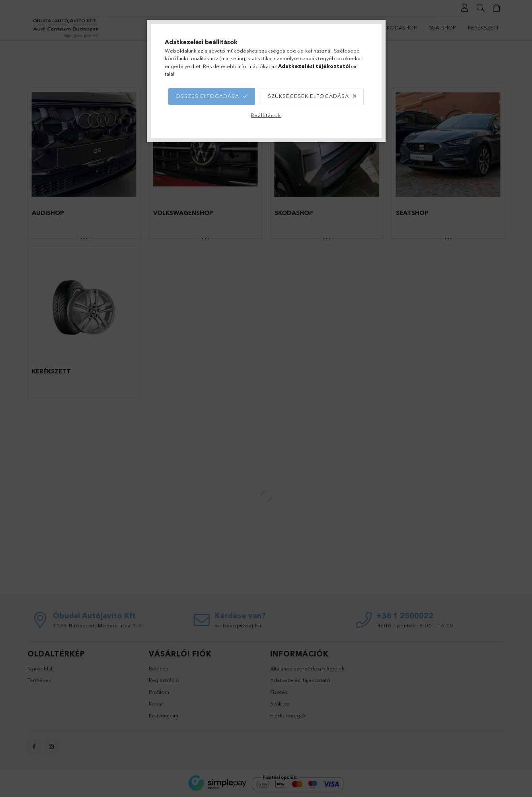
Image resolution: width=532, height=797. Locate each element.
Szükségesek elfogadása (308, 96)
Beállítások (266, 115)
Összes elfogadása (207, 96)
